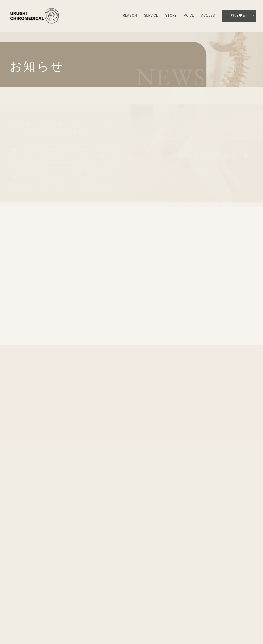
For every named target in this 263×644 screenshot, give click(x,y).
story (171, 16)
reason (130, 16)
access (208, 16)
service (151, 16)
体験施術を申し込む (203, 151)
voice (189, 16)
